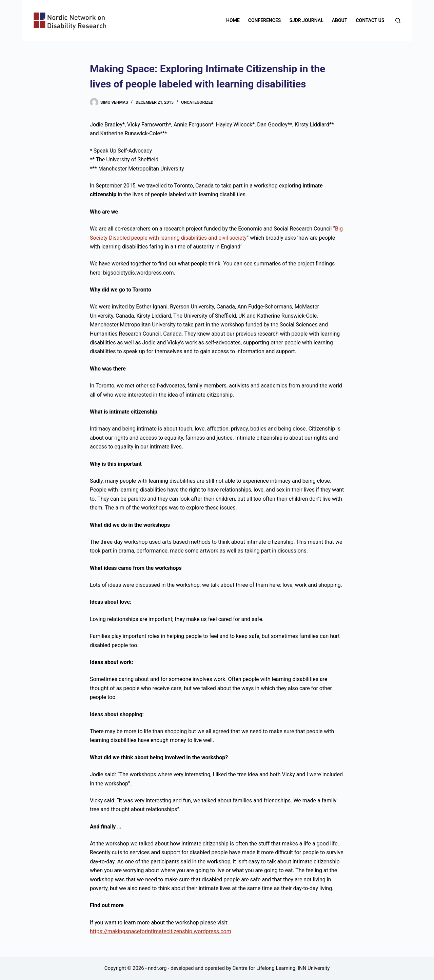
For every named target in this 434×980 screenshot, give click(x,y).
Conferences (265, 20)
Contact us (370, 20)
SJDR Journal (306, 20)
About (340, 20)
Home (233, 20)
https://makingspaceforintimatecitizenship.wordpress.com (161, 931)
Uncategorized (197, 102)
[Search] (398, 21)
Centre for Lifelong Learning (264, 968)
